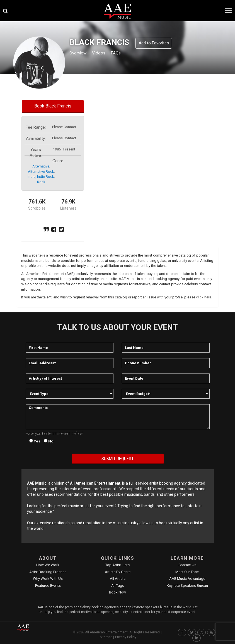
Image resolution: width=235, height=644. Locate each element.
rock (41, 182)
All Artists (118, 579)
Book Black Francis (53, 106)
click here (204, 297)
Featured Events (48, 586)
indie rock (46, 177)
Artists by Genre (118, 572)
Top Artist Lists (117, 565)
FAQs (124, 53)
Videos (104, 53)
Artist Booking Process (48, 572)
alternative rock (41, 172)
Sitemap (106, 637)
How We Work (48, 565)
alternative (41, 166)
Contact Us (187, 565)
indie (32, 177)
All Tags (118, 586)
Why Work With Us (48, 579)
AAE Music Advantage (187, 579)
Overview (80, 53)
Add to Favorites (154, 43)
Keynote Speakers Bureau (187, 586)
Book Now (117, 592)
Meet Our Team (187, 572)
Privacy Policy (126, 637)
